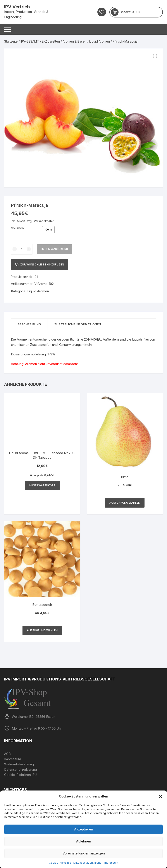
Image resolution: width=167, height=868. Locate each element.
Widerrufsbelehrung (19, 764)
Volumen (17, 228)
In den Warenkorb (55, 249)
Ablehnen (84, 841)
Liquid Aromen (100, 41)
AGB (7, 754)
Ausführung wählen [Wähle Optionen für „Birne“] (125, 503)
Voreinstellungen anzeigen (84, 853)
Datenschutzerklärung (87, 863)
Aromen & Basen (75, 41)
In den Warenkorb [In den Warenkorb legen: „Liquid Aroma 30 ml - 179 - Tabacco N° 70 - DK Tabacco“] (42, 485)
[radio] (48, 230)
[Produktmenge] (22, 249)
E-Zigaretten (51, 41)
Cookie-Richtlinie (60, 863)
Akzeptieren (84, 829)
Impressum (111, 863)
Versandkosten (44, 221)
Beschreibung (29, 324)
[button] (160, 796)
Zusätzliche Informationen (78, 324)
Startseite (11, 41)
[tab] (29, 324)
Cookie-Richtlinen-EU (20, 775)
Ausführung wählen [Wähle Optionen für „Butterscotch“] (42, 630)
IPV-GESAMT (30, 41)
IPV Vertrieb (17, 7)
